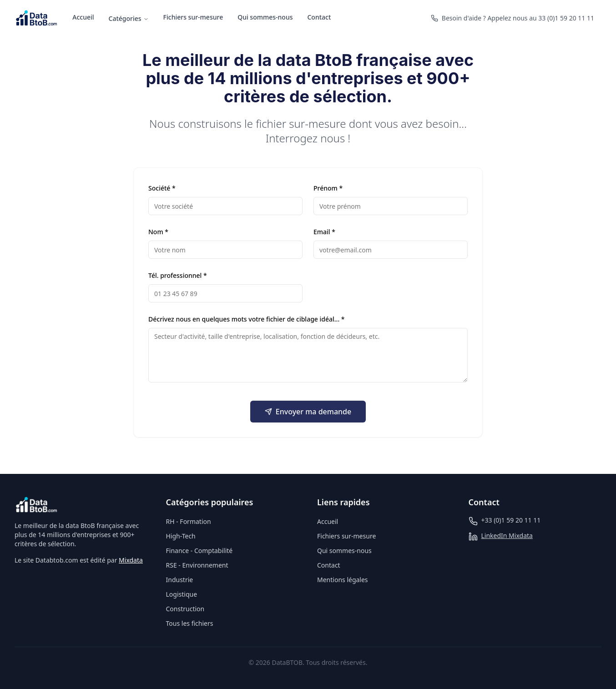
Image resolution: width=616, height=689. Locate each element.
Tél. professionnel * (178, 275)
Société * (162, 188)
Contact (319, 17)
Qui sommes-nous (265, 17)
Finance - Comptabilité (199, 551)
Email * (324, 232)
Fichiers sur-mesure (193, 17)
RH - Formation (189, 521)
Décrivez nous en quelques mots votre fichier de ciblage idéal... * (247, 319)
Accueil (83, 17)
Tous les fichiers (190, 623)
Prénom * (328, 188)
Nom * (158, 232)
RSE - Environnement (197, 565)
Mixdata (131, 560)
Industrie (180, 580)
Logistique (182, 594)
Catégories (129, 18)
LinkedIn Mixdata (507, 536)
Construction (185, 609)
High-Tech (181, 536)
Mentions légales (343, 580)
